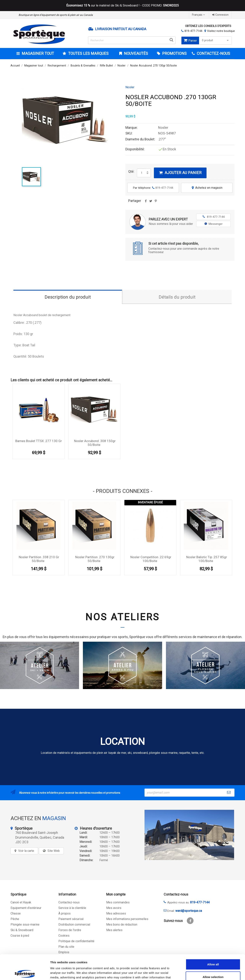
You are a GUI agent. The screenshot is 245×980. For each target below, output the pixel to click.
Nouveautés (135, 53)
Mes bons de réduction (122, 925)
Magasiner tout (37, 53)
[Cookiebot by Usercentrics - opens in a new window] (25, 973)
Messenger (214, 224)
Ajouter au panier (180, 173)
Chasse (16, 913)
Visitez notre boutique (221, 31)
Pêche (15, 919)
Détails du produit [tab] (177, 297)
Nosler (130, 87)
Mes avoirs (114, 908)
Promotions (174, 53)
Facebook (190, 921)
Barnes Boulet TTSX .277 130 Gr (39, 441)
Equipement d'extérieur (26, 908)
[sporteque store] (189, 835)
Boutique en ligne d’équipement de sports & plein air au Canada (56, 15)
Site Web (54, 851)
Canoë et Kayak (21, 902)
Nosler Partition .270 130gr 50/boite (95, 559)
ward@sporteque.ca (189, 911)
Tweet (151, 202)
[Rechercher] (132, 40)
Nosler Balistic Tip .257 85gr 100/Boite (207, 559)
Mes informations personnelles (127, 919)
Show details (201, 972)
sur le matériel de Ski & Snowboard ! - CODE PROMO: (122, 6)
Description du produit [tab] (68, 297)
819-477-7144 (193, 31)
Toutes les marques (88, 53)
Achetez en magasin (207, 188)
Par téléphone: (153, 188)
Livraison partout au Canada (121, 29)
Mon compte (116, 894)
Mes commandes (118, 902)
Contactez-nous (69, 902)
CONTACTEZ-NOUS (213, 53)
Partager (146, 202)
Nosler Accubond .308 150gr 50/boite (95, 443)
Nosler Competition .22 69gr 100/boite (151, 559)
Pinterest (156, 202)
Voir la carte (26, 851)
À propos (65, 913)
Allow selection (213, 952)
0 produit (216, 40)
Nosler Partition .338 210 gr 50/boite (39, 559)
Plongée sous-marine (25, 925)
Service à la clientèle (72, 908)
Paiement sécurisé (71, 919)
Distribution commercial (74, 925)
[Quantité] (142, 173)
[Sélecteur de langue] (199, 15)
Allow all (213, 939)
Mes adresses (116, 913)
